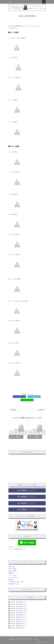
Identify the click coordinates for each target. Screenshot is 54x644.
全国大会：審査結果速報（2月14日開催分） (16, 437)
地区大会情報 (12, 569)
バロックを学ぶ (13, 575)
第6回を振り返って (21, 621)
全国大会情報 (12, 571)
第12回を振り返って (22, 608)
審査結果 (11, 573)
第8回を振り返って (21, 617)
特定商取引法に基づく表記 (16, 582)
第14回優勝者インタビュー (27, 497)
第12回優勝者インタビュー (27, 509)
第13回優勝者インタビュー (27, 503)
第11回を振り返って (22, 611)
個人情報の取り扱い (14, 584)
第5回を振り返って (21, 624)
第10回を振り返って (22, 613)
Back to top (41, 642)
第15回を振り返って (22, 602)
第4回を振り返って (21, 626)
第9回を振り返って (21, 615)
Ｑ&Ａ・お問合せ (13, 577)
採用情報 (11, 580)
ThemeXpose (42, 639)
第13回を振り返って (22, 606)
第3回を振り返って (21, 628)
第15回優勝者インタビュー (27, 490)
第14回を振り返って (22, 604)
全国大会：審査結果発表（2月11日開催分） (34, 437)
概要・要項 (11, 567)
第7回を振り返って (21, 619)
